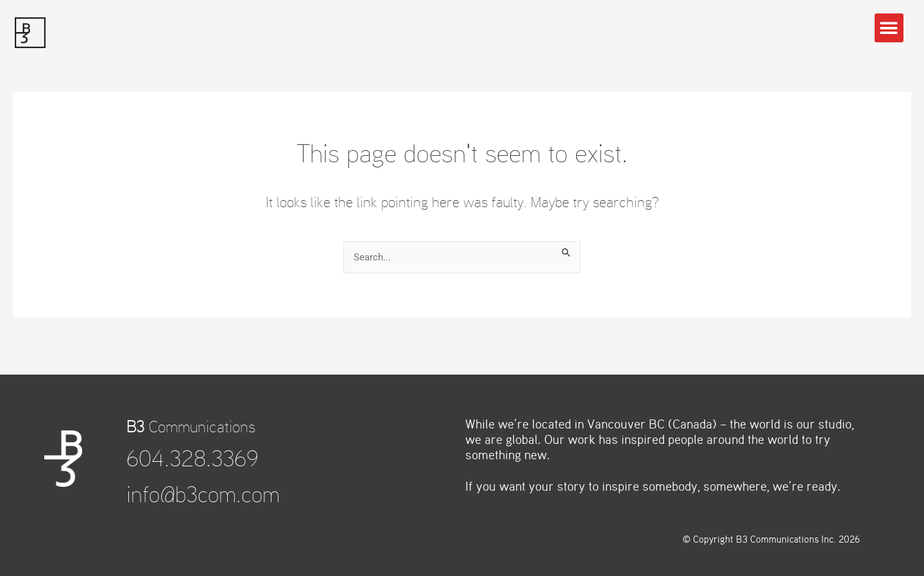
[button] (889, 28)
